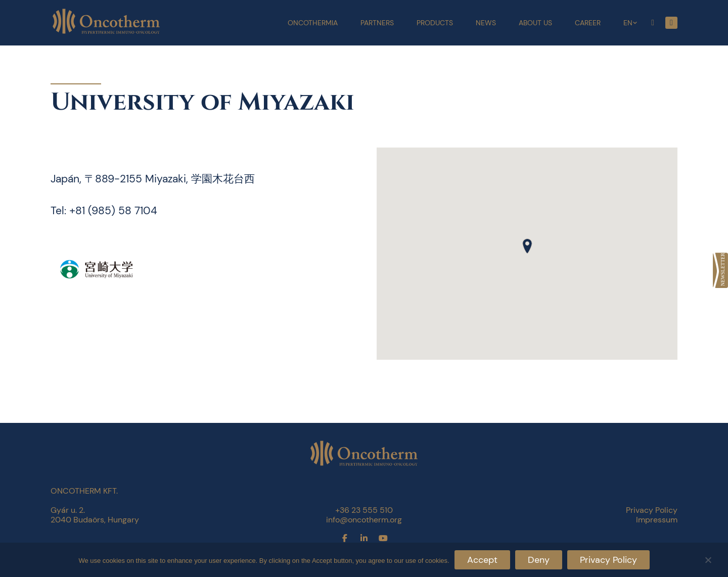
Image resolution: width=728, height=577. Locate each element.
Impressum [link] (657, 520)
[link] (720, 270)
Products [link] (435, 23)
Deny (539, 560)
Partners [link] (377, 23)
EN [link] (628, 23)
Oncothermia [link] (313, 23)
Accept (482, 560)
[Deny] (708, 559)
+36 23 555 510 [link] (364, 510)
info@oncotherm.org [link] (364, 520)
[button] (527, 246)
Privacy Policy (608, 560)
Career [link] (588, 23)
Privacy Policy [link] (652, 510)
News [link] (486, 23)
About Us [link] (535, 23)
